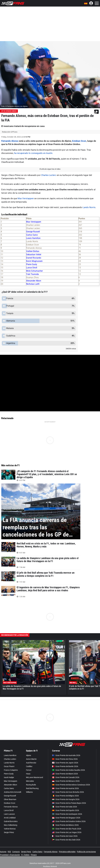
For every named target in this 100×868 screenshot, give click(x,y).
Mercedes (30, 781)
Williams (29, 792)
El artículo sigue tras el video (50, 169)
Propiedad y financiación (10, 855)
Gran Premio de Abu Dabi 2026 (66, 840)
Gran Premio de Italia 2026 (65, 807)
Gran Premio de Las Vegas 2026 (67, 832)
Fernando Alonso (10, 141)
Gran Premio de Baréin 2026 (65, 766)
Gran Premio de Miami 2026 (65, 774)
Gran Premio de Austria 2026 (65, 788)
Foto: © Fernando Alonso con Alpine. (15, 106)
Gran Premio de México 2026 (65, 825)
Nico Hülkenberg (11, 825)
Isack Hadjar (9, 777)
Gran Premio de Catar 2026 (65, 836)
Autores (3, 852)
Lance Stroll (32, 268)
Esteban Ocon (79, 141)
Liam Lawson (9, 814)
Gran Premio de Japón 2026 (65, 763)
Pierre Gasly (32, 264)
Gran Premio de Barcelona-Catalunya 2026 (71, 785)
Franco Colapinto (11, 770)
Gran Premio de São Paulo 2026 (67, 829)
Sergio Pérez (9, 832)
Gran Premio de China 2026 (65, 759)
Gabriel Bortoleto (11, 821)
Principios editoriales (67, 852)
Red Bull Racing (32, 788)
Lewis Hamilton (33, 238)
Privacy (34, 855)
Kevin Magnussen (34, 261)
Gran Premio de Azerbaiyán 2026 (67, 814)
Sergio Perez (26, 852)
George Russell (33, 232)
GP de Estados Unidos (9, 111)
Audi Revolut (31, 763)
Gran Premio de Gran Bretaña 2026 (68, 792)
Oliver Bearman (10, 799)
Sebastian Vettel (34, 255)
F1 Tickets (25, 855)
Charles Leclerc (49, 175)
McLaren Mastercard (35, 777)
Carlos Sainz (32, 235)
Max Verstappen (26, 198)
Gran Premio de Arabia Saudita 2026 (68, 770)
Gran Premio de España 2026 (66, 810)
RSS (9, 852)
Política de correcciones (86, 852)
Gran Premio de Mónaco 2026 (66, 781)
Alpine (29, 755)
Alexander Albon (34, 281)
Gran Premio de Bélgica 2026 (65, 796)
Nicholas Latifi (33, 284)
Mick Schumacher (34, 271)
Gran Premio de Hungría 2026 (66, 799)
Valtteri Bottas (33, 251)
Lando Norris (89, 207)
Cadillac (29, 766)
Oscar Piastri (9, 766)
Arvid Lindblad (10, 818)
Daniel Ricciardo (34, 258)
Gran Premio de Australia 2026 (66, 755)
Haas (28, 774)
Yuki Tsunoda (32, 274)
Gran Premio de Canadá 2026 (66, 777)
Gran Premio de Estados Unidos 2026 (69, 821)
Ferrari (29, 770)
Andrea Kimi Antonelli (12, 792)
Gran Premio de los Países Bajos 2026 (69, 803)
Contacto (16, 852)
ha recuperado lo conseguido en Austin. (33, 153)
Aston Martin (31, 759)
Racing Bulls (31, 785)
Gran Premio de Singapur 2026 (66, 818)
